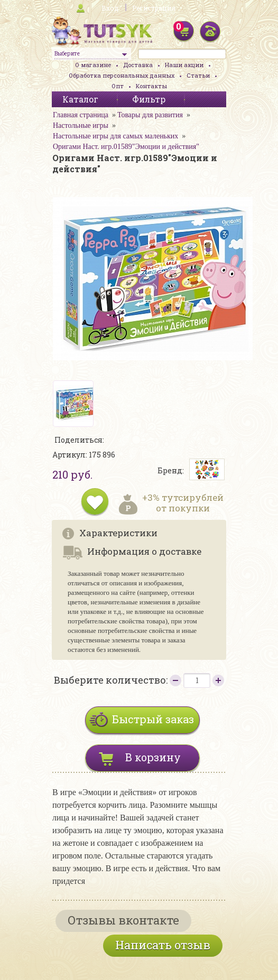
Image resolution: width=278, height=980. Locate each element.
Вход (110, 8)
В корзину (153, 757)
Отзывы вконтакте (123, 920)
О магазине (93, 65)
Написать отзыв (163, 945)
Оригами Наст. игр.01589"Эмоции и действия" (126, 147)
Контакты (151, 86)
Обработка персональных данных (122, 75)
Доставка (138, 65)
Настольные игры (81, 125)
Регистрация (154, 8)
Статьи (198, 75)
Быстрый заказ (153, 719)
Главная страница (81, 115)
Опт (118, 86)
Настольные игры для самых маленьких (115, 136)
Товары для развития (150, 115)
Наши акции (184, 65)
